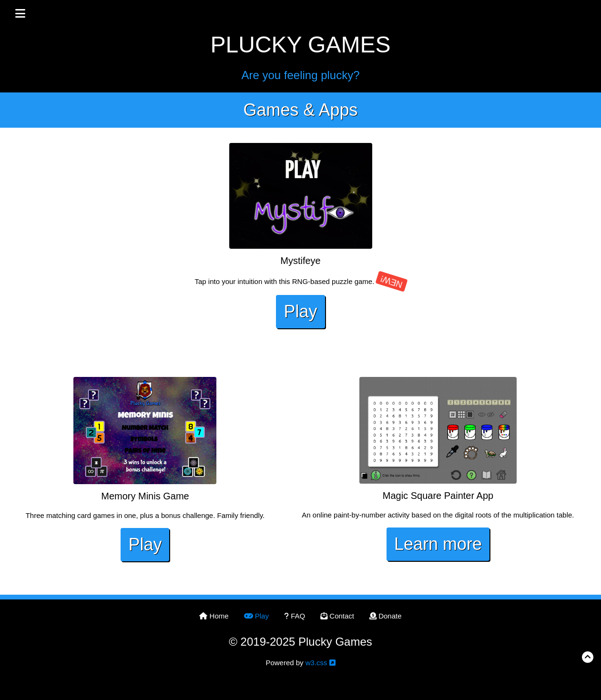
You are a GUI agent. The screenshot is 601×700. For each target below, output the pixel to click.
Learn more (438, 544)
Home (214, 616)
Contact (337, 616)
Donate (386, 616)
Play (300, 311)
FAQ (295, 616)
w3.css (316, 663)
